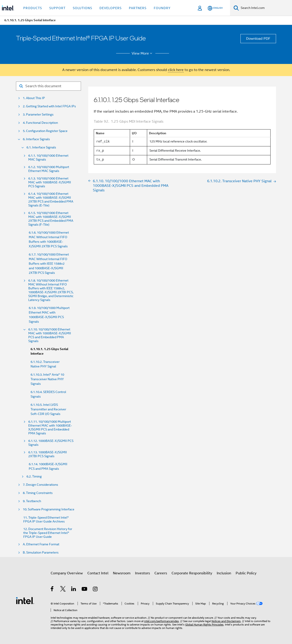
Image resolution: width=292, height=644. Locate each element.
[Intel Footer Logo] (25, 600)
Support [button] (57, 8)
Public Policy (246, 573)
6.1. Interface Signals (41, 147)
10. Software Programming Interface (49, 509)
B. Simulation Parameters (41, 553)
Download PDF (258, 39)
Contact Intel (98, 573)
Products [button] (33, 8)
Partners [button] (138, 8)
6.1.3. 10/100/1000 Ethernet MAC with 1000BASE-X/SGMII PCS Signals (50, 182)
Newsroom (122, 573)
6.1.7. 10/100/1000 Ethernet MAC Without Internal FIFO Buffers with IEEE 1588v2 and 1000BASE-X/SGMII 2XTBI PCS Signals (49, 264)
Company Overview (67, 573)
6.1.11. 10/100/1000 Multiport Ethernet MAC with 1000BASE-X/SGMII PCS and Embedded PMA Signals (50, 428)
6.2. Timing (34, 476)
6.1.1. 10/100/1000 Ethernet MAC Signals (48, 158)
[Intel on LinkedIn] (74, 590)
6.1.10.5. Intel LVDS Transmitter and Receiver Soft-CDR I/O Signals (48, 409)
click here (176, 70)
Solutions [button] (82, 8)
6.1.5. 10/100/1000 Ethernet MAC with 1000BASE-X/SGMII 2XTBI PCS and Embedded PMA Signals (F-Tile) (51, 219)
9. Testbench (32, 501)
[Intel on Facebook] (52, 590)
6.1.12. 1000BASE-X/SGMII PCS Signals (51, 443)
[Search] (236, 8)
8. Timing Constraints (38, 493)
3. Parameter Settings (38, 115)
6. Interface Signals (36, 139)
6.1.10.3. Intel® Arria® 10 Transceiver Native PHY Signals (47, 379)
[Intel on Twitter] (63, 590)
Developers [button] (111, 8)
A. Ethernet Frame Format (41, 544)
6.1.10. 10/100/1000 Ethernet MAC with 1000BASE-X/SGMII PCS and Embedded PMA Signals (50, 335)
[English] (215, 8)
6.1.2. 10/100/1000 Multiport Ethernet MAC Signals (49, 169)
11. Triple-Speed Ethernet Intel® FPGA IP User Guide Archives (46, 520)
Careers (161, 573)
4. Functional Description (40, 123)
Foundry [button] (162, 8)
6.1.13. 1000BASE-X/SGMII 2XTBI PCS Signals (48, 454)
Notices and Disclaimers (226, 621)
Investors (142, 573)
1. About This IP (34, 98)
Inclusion (224, 573)
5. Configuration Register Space (45, 131)
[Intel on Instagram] (95, 590)
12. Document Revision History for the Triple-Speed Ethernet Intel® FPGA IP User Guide (48, 533)
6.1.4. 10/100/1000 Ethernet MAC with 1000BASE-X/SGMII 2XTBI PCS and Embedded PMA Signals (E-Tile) (51, 200)
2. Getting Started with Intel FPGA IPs (49, 106)
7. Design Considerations (40, 485)
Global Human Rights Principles (204, 624)
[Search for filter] (48, 86)
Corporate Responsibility (192, 573)
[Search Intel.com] (265, 8)
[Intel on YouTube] (85, 590)
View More (143, 53)
